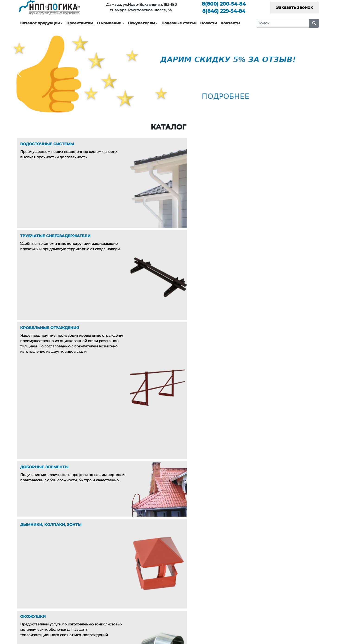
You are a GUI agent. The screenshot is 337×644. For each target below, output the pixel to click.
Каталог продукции (40, 23)
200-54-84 (224, 4)
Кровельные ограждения (135, 591)
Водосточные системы (133, 578)
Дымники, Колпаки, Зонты (136, 605)
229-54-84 (224, 11)
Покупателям (141, 23)
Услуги (205, 585)
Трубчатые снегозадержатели (139, 585)
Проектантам (80, 23)
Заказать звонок (294, 7)
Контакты (230, 23)
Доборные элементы (131, 598)
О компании (109, 23)
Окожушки (122, 612)
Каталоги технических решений (290, 578)
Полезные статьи (179, 23)
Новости (209, 23)
